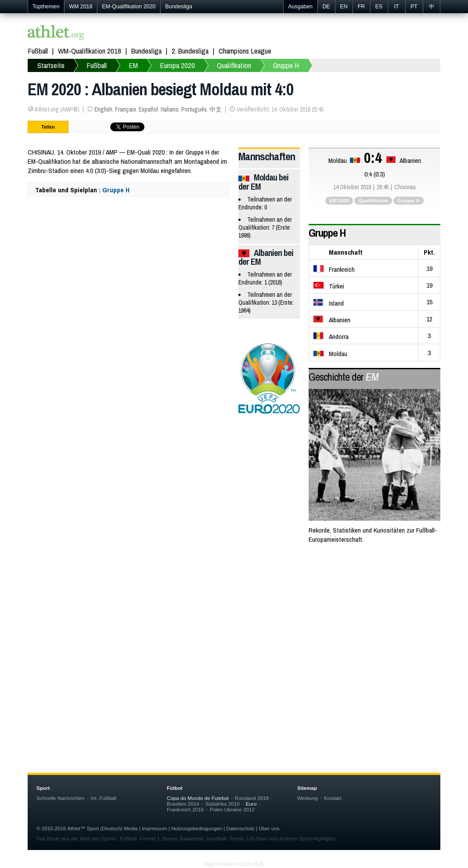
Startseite (51, 65)
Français (126, 109)
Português (194, 109)
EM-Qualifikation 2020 (129, 7)
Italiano (170, 109)
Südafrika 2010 (223, 804)
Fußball (38, 51)
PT (414, 7)
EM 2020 (339, 201)
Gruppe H (286, 65)
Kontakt (333, 798)
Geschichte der (344, 377)
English (103, 109)
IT (396, 7)
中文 (216, 109)
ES (379, 7)
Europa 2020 (177, 65)
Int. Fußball (104, 798)
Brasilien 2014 (183, 804)
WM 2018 (81, 7)
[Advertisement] (234, 622)
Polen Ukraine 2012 (232, 809)
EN (344, 7)
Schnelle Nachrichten (61, 798)
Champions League (245, 51)
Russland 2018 (252, 798)
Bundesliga (178, 7)
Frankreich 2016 (185, 809)
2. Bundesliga (190, 51)
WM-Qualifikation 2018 (90, 51)
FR (362, 7)
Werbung (308, 798)
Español (148, 109)
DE (326, 7)
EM (133, 65)
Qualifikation (234, 65)
